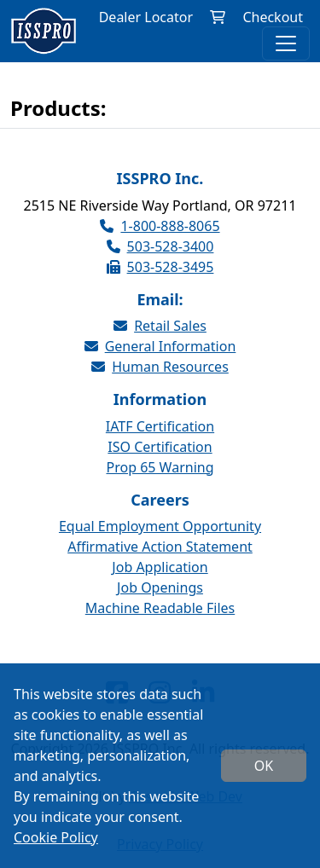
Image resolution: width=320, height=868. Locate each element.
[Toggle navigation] (286, 43)
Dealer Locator (146, 17)
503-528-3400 (160, 246)
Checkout (273, 17)
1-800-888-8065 (160, 226)
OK (264, 766)
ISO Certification (160, 447)
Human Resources (160, 367)
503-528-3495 (160, 267)
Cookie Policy (56, 837)
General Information (160, 346)
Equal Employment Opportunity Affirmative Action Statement (160, 536)
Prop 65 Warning (160, 467)
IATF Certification (160, 426)
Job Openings (160, 587)
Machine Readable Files (160, 608)
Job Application (160, 567)
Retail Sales (160, 326)
